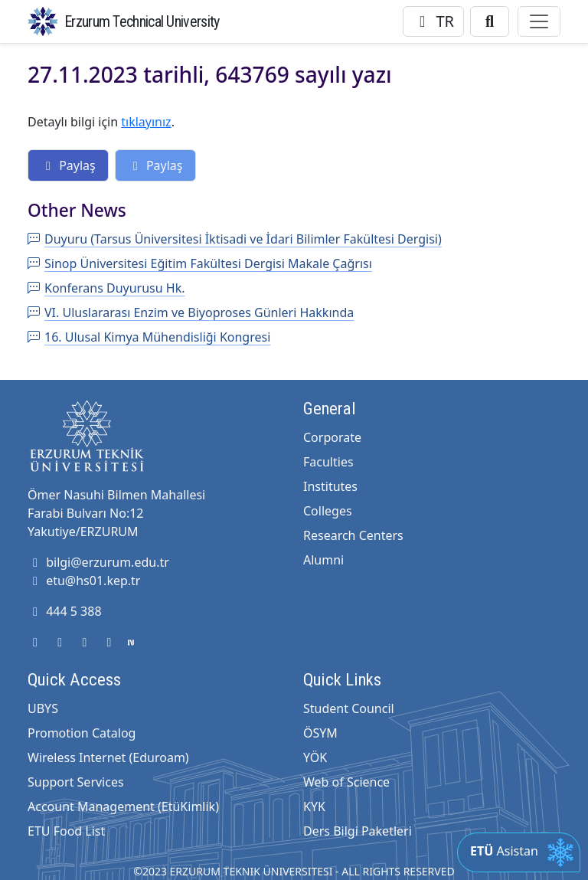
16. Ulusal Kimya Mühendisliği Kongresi (149, 337)
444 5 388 (65, 611)
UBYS (43, 708)
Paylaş (68, 165)
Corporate (332, 437)
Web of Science (346, 782)
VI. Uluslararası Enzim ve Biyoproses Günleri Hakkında (191, 312)
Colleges (328, 511)
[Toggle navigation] (539, 21)
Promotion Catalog (82, 733)
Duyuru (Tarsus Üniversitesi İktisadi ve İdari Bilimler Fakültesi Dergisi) (235, 239)
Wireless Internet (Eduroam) (108, 757)
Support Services (76, 782)
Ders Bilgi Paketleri (358, 831)
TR (433, 21)
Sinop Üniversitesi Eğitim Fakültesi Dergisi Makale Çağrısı (200, 263)
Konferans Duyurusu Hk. (106, 288)
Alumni (323, 560)
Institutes (330, 486)
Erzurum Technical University (142, 21)
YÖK (315, 757)
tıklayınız (146, 122)
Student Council (349, 708)
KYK (314, 806)
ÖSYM (320, 733)
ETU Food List (66, 831)
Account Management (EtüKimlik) (123, 806)
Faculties (328, 462)
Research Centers (353, 535)
